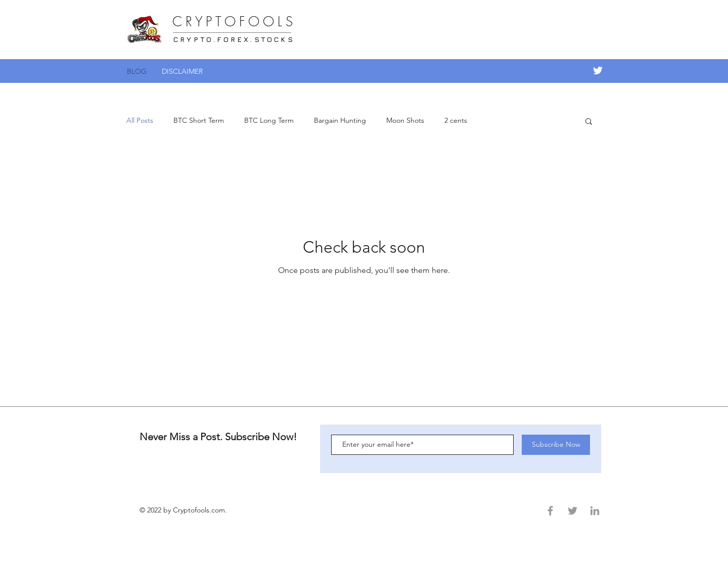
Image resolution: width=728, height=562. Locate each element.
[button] (589, 122)
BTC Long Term (269, 120)
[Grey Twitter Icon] (573, 511)
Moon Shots (405, 120)
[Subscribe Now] (556, 445)
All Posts (140, 120)
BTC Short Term (199, 120)
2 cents (456, 120)
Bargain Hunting (340, 120)
